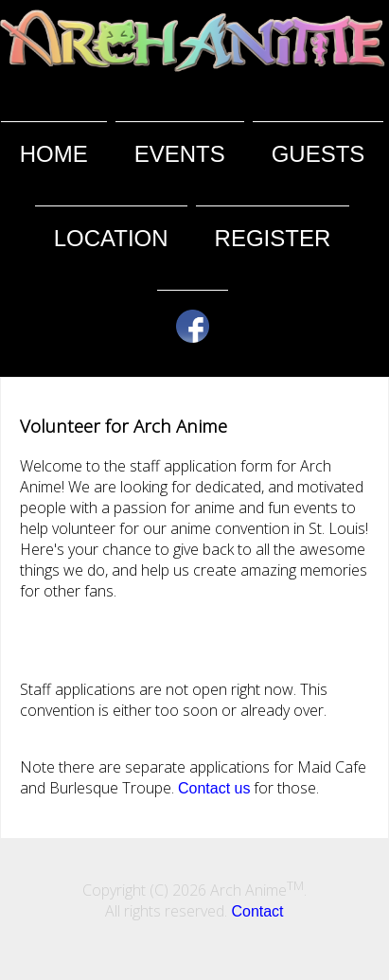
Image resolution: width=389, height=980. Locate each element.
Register (273, 238)
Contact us (214, 788)
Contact (257, 911)
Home (54, 154)
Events (180, 154)
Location (111, 238)
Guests (318, 154)
